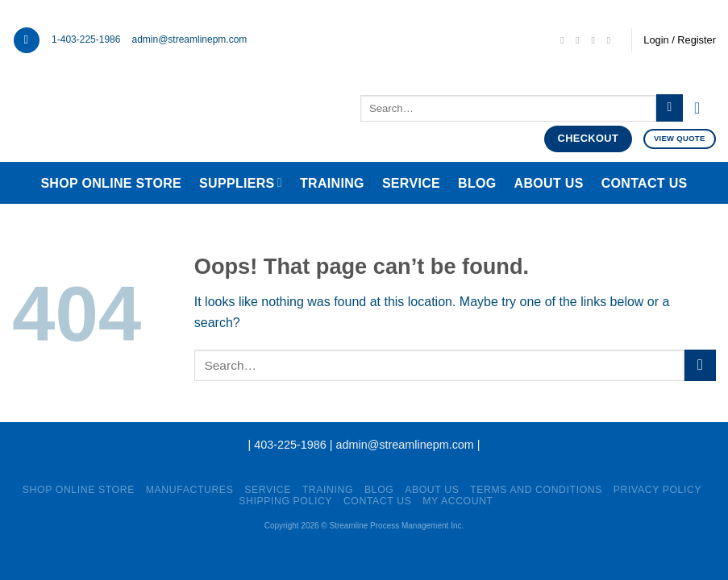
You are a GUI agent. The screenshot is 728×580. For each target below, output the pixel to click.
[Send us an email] (565, 40)
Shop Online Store (111, 183)
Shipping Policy (285, 501)
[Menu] (27, 41)
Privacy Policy (657, 490)
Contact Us (645, 183)
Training (332, 183)
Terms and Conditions (536, 490)
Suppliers (241, 182)
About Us (549, 183)
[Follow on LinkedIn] (597, 40)
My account (458, 501)
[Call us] (580, 40)
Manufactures (190, 490)
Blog (477, 183)
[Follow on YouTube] (612, 40)
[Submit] (670, 108)
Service (411, 183)
